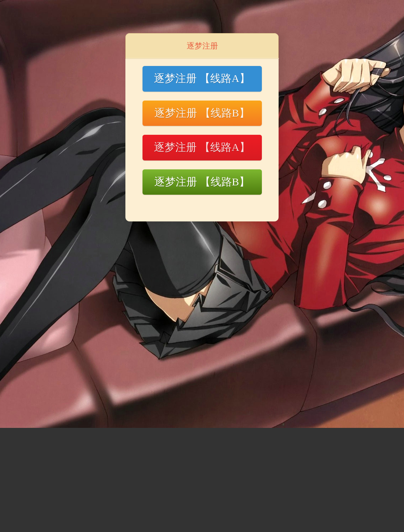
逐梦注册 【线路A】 (202, 78)
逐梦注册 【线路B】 (202, 113)
